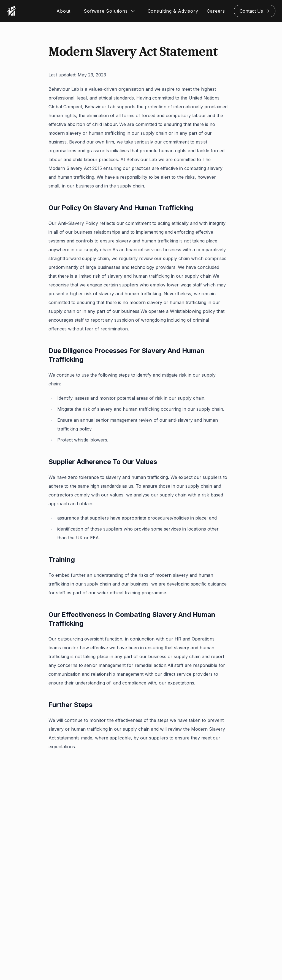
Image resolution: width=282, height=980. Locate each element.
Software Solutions (106, 11)
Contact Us (255, 11)
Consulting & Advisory (173, 11)
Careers (216, 11)
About (63, 11)
